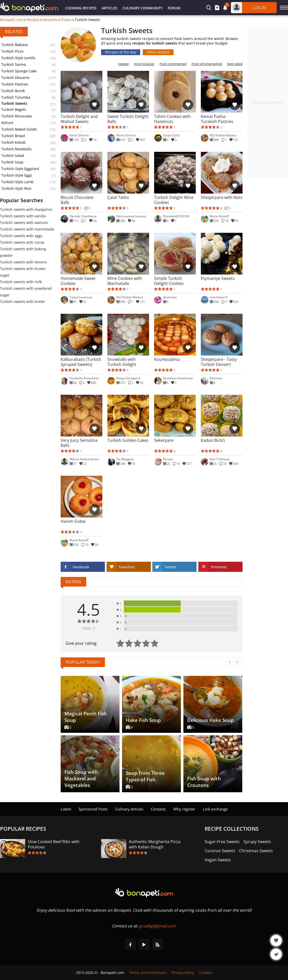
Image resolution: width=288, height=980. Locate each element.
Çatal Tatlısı (118, 197)
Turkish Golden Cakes (128, 440)
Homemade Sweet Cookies (78, 281)
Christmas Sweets (256, 851)
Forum (174, 8)
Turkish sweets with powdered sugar (26, 292)
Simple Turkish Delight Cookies (169, 281)
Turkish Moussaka (17, 116)
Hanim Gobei (73, 521)
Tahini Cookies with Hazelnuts (172, 119)
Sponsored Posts (93, 809)
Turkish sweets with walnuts (24, 223)
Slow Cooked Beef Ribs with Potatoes (54, 844)
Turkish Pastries (15, 84)
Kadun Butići (213, 440)
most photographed (207, 64)
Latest (66, 809)
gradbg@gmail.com (158, 926)
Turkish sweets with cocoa (22, 242)
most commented (173, 64)
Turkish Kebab (14, 142)
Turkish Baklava (15, 45)
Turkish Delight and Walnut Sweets (79, 119)
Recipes (33, 20)
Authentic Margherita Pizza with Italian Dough (155, 844)
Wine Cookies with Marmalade (125, 281)
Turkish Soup (12, 162)
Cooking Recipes (81, 8)
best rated (235, 64)
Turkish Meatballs (16, 149)
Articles (110, 8)
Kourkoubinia (167, 359)
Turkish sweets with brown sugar (23, 272)
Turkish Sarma (14, 64)
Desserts (50, 20)
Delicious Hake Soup (211, 720)
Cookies (206, 973)
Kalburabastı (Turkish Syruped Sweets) (81, 362)
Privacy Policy (183, 973)
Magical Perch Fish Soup (86, 717)
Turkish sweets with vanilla (23, 216)
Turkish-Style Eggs (17, 175)
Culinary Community (143, 8)
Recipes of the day (121, 52)
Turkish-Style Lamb (17, 182)
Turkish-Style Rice (16, 188)
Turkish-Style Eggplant (20, 169)
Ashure (7, 123)
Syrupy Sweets (257, 842)
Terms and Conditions (148, 973)
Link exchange (215, 809)
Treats (66, 20)
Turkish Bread (13, 136)
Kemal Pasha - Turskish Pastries (217, 119)
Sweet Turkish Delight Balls (128, 119)
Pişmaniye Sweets (218, 278)
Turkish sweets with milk (21, 282)
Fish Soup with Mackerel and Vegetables (81, 779)
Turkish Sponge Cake (19, 71)
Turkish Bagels (14, 109)
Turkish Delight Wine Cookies (174, 200)
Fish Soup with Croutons (204, 782)
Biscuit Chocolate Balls (77, 200)
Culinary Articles (129, 809)
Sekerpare (164, 440)
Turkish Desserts (15, 78)
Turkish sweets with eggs (21, 236)
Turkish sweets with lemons (23, 262)
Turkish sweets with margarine (26, 209)
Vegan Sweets (218, 860)
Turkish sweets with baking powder (23, 252)
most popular (144, 64)
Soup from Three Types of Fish (145, 776)
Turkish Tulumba (16, 97)
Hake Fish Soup (143, 720)
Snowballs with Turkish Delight (122, 362)
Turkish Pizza (12, 51)
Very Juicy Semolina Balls (79, 443)
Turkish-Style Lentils (18, 58)
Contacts (158, 809)
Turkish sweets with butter (23, 301)
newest (123, 64)
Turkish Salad (13, 155)
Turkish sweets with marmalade (27, 229)
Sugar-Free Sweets (222, 842)
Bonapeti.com (12, 20)
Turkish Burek (13, 91)
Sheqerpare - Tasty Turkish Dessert (219, 362)
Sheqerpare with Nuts (222, 197)
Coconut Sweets (220, 851)
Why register (184, 809)
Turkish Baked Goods (19, 129)
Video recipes (158, 52)
